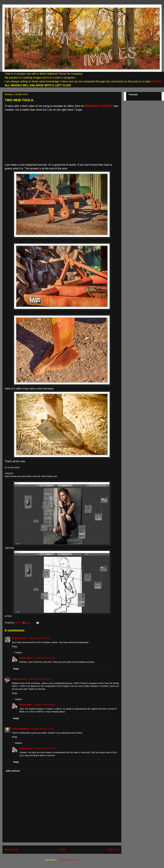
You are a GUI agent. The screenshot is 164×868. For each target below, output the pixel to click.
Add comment (13, 771)
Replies (19, 653)
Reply (15, 646)
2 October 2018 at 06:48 (44, 705)
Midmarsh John (20, 679)
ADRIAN (156, 81)
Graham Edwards (20, 729)
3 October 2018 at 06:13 (44, 748)
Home (62, 850)
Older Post (113, 850)
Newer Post (11, 850)
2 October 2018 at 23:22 (41, 729)
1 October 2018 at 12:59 (39, 638)
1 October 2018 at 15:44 (44, 658)
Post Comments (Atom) (68, 860)
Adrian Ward (26, 658)
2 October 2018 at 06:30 (39, 679)
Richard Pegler (19, 638)
